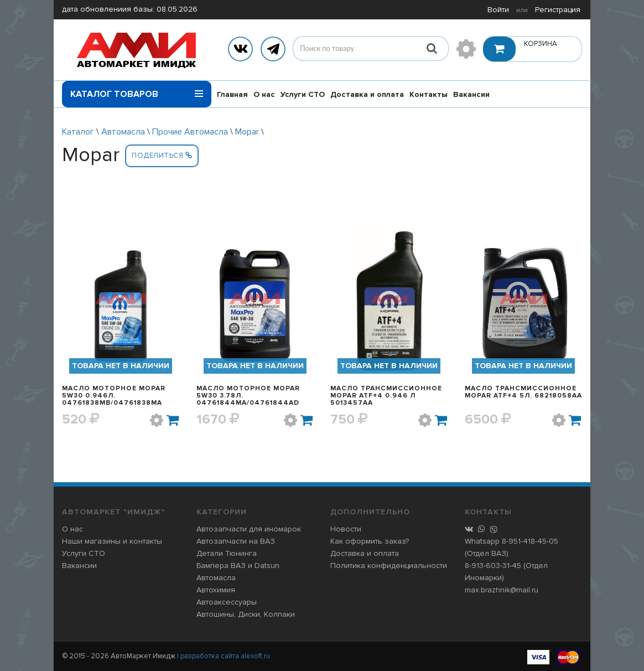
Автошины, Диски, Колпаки (246, 614)
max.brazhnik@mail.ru (502, 590)
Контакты (429, 94)
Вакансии (471, 94)
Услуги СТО (303, 94)
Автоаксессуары (227, 602)
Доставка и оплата (367, 94)
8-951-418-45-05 (530, 541)
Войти (498, 10)
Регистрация (558, 10)
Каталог (78, 132)
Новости (346, 529)
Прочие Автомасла (190, 132)
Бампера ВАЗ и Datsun (238, 566)
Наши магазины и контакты (112, 541)
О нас (264, 94)
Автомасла (123, 132)
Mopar (247, 132)
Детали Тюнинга (227, 553)
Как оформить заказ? (370, 541)
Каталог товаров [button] (137, 90)
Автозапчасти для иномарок (249, 529)
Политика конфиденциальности (389, 566)
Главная (232, 94)
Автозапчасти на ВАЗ (236, 541)
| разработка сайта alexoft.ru (224, 656)
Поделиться (162, 156)
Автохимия (216, 590)
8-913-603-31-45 (493, 566)
